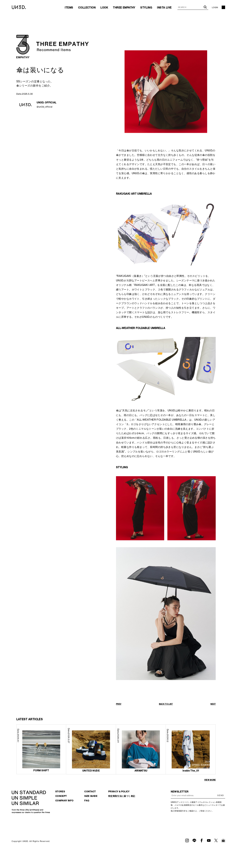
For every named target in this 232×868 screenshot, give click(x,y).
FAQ (87, 801)
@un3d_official (44, 107)
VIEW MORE (210, 780)
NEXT (213, 704)
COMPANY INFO (64, 801)
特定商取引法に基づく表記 (122, 796)
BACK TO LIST (166, 704)
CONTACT (90, 792)
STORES (60, 792)
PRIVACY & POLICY (119, 792)
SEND (221, 795)
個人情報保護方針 (178, 811)
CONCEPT (61, 796)
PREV (119, 704)
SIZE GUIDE (91, 796)
